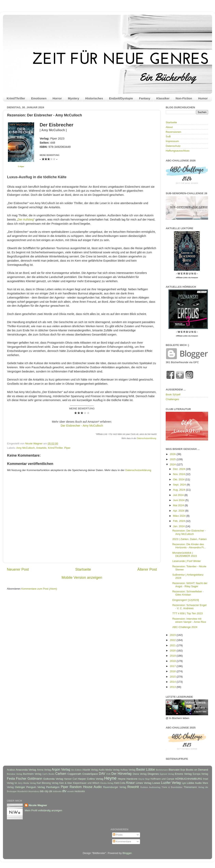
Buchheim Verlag (32, 774)
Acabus (11, 770)
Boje (183, 770)
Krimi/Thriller (16, 98)
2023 (173, 635)
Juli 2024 (179, 495)
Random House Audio (86, 787)
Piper (67, 448)
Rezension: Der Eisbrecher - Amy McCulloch (189, 532)
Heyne (110, 778)
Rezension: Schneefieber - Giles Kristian (188, 593)
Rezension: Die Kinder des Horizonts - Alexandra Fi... (189, 546)
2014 (173, 682)
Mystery (73, 98)
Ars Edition (76, 770)
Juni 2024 (179, 500)
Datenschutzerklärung (146, 438)
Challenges (172, 399)
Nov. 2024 (179, 474)
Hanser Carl (71, 779)
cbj (46, 791)
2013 (173, 687)
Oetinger (20, 787)
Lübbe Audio (194, 783)
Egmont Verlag (167, 774)
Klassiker (163, 98)
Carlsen (61, 774)
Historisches (94, 98)
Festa (11, 778)
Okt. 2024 (179, 479)
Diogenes (153, 774)
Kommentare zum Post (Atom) (39, 589)
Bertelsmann (162, 770)
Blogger (127, 853)
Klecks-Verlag (107, 783)
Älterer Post (147, 569)
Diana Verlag (140, 774)
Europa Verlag (200, 774)
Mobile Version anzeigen (82, 577)
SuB (168, 136)
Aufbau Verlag (128, 770)
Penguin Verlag (36, 787)
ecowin (71, 791)
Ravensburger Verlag (115, 787)
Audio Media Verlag (109, 770)
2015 (173, 677)
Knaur (130, 783)
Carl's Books (48, 774)
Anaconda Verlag (26, 770)
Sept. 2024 (180, 485)
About (169, 127)
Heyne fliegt (144, 779)
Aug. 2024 (179, 490)
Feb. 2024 (179, 521)
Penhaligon (53, 787)
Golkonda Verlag (53, 779)
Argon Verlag (61, 769)
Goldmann (35, 778)
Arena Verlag (44, 770)
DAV (102, 774)
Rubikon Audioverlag (150, 787)
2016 (173, 671)
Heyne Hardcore (128, 779)
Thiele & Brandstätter (172, 787)
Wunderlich (22, 791)
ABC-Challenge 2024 (185, 627)
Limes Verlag (144, 783)
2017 (173, 666)
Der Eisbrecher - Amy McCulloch (82, 426)
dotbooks (57, 791)
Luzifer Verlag (171, 783)
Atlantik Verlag (90, 770)
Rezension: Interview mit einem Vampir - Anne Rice (189, 620)
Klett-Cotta (120, 783)
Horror (57, 98)
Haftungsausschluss (178, 151)
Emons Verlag (183, 774)
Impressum (172, 141)
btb (42, 791)
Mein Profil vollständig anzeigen (43, 810)
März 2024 (180, 516)
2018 (173, 661)
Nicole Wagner (38, 805)
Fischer (21, 778)
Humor (203, 98)
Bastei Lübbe (145, 769)
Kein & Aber (66, 783)
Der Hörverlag (122, 774)
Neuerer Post (18, 569)
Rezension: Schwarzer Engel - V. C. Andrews (189, 607)
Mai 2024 (179, 505)
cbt (50, 791)
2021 (173, 645)
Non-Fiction (184, 98)
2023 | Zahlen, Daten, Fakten (190, 539)
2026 (173, 454)
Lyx (184, 783)
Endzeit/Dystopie (121, 98)
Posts (118, 835)
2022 (173, 640)
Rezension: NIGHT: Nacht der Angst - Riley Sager (190, 585)
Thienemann (190, 787)
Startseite (83, 569)
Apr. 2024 (179, 511)
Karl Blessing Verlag (48, 783)
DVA (108, 774)
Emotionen (39, 98)
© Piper (21, 167)
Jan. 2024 (179, 526)
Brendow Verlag (15, 774)
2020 (173, 651)
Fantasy (145, 98)
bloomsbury (34, 791)
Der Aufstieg (26, 220)
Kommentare (122, 841)
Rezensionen (173, 132)
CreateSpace (90, 774)
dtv (64, 791)
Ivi (16, 783)
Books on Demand (197, 770)
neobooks (80, 791)
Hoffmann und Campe (162, 779)
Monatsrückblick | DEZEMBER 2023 (185, 554)
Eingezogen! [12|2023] (186, 600)
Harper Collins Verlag (90, 779)
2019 (173, 656)
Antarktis (41, 448)
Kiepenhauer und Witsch (86, 783)
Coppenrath (74, 774)
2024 (173, 464)
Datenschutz (173, 146)
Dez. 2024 (179, 469)
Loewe (156, 783)
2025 (173, 459)
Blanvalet (174, 770)
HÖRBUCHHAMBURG (188, 779)
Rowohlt (133, 787)
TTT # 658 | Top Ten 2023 (188, 613)
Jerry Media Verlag (27, 783)
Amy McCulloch (26, 448)
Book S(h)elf (173, 394)
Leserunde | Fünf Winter (187, 561)
